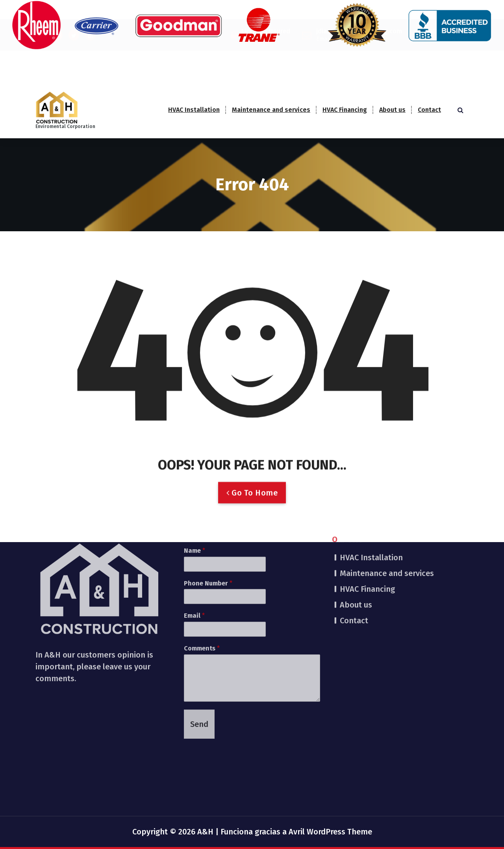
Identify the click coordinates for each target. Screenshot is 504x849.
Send (199, 655)
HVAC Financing (345, 110)
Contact (429, 110)
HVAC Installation (194, 110)
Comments (202, 579)
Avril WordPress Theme (330, 832)
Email (194, 547)
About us (392, 110)
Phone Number (208, 514)
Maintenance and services (271, 110)
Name (195, 481)
